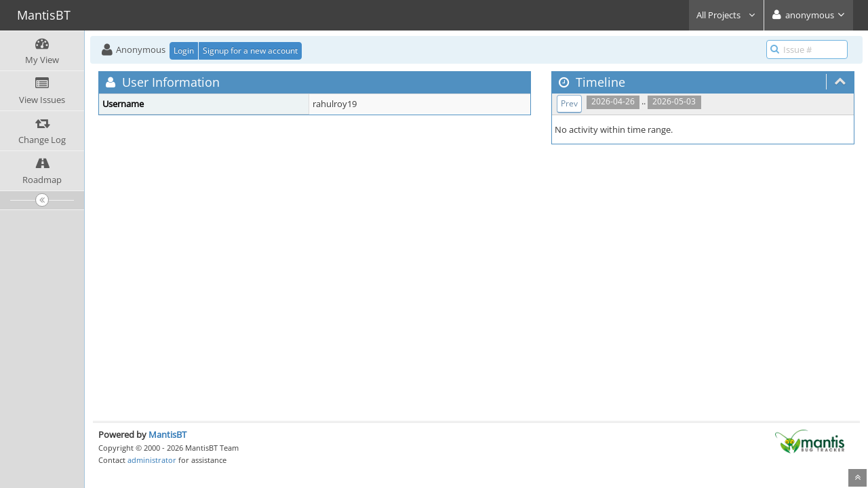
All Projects (726, 15)
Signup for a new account (250, 50)
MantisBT (167, 434)
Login (184, 50)
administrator (152, 460)
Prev (569, 103)
